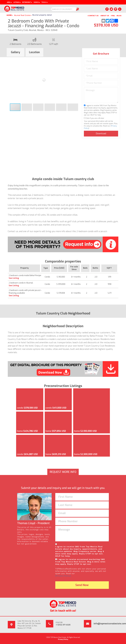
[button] (79, 59)
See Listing (14, 278)
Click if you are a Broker (94, 118)
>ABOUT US (104, 16)
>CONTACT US (93, 16)
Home (9, 15)
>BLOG (119, 16)
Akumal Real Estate (22, 15)
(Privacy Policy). (63, 576)
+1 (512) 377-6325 (63, 625)
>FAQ (113, 16)
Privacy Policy (63, 639)
